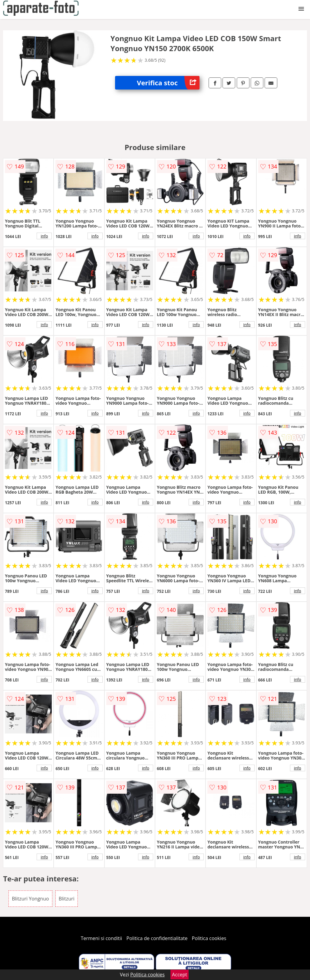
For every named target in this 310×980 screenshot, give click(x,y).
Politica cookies (209, 938)
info (44, 236)
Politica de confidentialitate (157, 938)
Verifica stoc (168, 83)
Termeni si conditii (102, 938)
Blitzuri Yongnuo (30, 899)
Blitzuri (67, 899)
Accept (180, 975)
